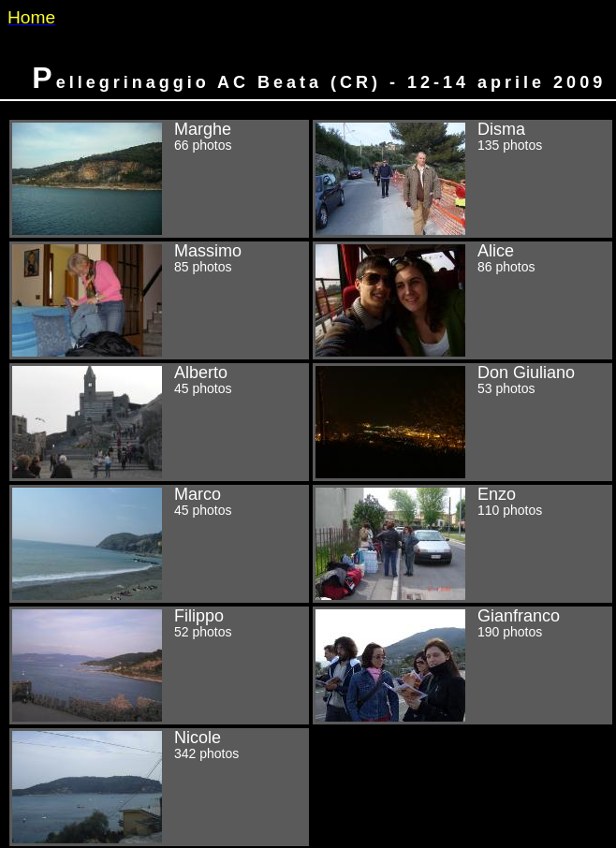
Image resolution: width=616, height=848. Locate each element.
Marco (159, 544)
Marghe (159, 179)
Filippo (159, 665)
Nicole (159, 787)
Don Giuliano (462, 422)
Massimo (159, 300)
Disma (462, 179)
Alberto (159, 422)
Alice (462, 300)
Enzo (462, 544)
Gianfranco (462, 665)
